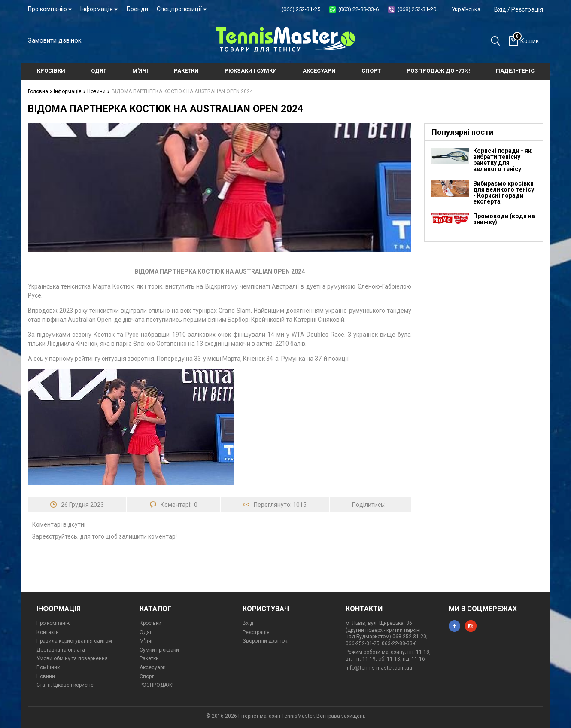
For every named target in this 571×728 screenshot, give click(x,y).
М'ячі (146, 641)
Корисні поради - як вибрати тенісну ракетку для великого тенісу (502, 160)
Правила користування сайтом (74, 641)
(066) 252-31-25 (301, 9)
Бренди (137, 9)
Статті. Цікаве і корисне (65, 685)
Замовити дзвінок (55, 40)
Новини (99, 91)
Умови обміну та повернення (72, 658)
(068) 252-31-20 (417, 9)
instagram (471, 626)
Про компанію (50, 9)
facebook (454, 626)
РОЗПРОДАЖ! (156, 685)
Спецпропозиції (182, 9)
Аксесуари (153, 667)
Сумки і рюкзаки (159, 650)
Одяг (146, 632)
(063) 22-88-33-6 (358, 9)
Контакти (48, 632)
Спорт (147, 676)
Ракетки (149, 658)
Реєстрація (527, 9)
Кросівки (150, 623)
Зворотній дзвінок (265, 641)
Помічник (48, 667)
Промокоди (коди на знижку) (504, 219)
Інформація (99, 9)
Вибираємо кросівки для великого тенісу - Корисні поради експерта (504, 192)
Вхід (500, 9)
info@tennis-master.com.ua (379, 668)
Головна (40, 91)
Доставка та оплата (61, 650)
